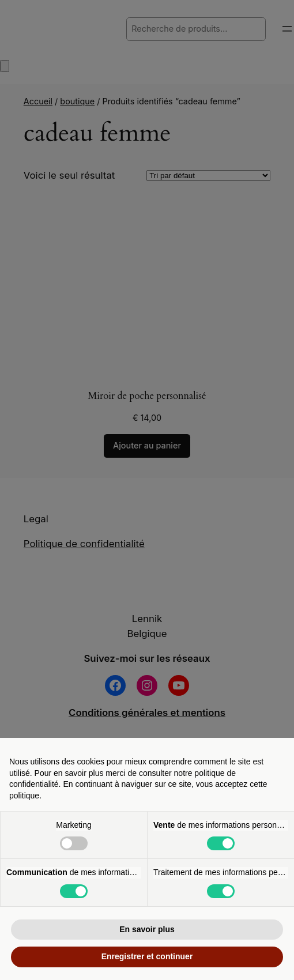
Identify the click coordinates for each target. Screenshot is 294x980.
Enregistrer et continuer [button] (147, 956)
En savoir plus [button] (147, 929)
